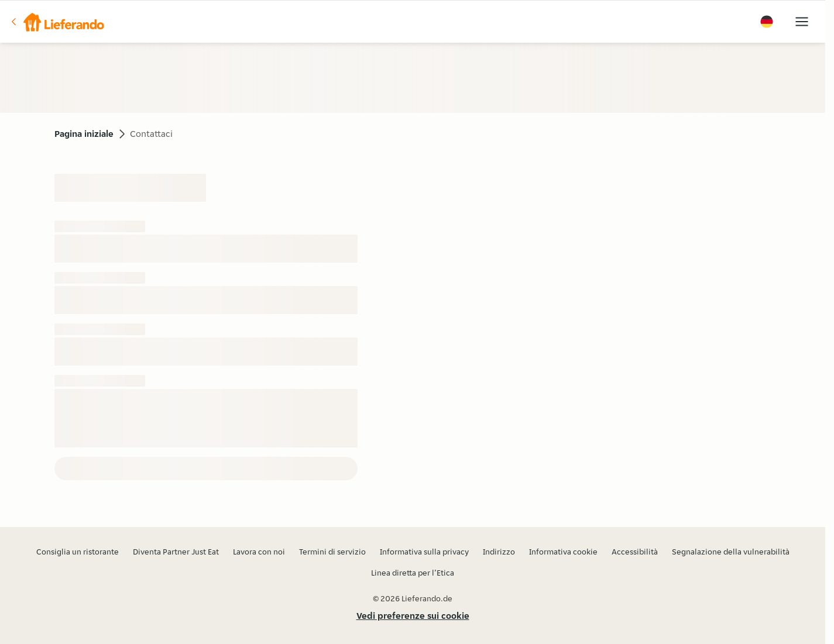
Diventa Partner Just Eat (176, 552)
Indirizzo (499, 552)
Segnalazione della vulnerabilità (731, 552)
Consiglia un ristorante (78, 552)
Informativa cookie (563, 552)
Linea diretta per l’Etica (413, 573)
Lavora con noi (259, 552)
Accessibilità (635, 552)
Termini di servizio (332, 552)
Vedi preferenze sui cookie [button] (413, 616)
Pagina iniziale (84, 134)
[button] (57, 22)
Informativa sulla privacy (424, 552)
